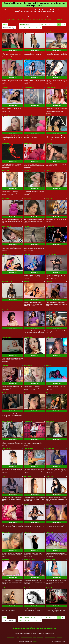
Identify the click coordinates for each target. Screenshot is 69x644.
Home (5, 25)
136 (50, 25)
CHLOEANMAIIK (51, 254)
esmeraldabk (6, 143)
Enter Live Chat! (12, 50)
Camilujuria (28, 171)
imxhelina (5, 588)
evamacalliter (6, 32)
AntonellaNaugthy (30, 560)
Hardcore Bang (11, 20)
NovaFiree (27, 282)
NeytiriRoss (50, 115)
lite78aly (49, 171)
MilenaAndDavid (7, 282)
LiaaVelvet (49, 310)
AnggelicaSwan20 (52, 560)
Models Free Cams (50, 20)
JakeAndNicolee (29, 88)
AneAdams (27, 477)
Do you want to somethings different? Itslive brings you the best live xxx (34, 628)
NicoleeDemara (51, 226)
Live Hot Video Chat (26, 20)
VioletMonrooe (29, 310)
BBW (18, 20)
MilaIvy (48, 393)
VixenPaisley (28, 115)
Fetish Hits (35, 641)
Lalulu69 (5, 477)
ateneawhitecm (29, 337)
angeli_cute (50, 532)
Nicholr (26, 393)
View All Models (25, 25)
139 (63, 25)
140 (21, 28)
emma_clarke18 (7, 59)
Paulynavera (28, 199)
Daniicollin (5, 310)
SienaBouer (50, 477)
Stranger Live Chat (38, 20)
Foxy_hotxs (50, 199)
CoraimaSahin (50, 88)
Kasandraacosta (7, 337)
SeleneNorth (50, 421)
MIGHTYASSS (6, 199)
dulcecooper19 (51, 504)
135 (46, 25)
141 (25, 28)
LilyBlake (5, 366)
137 (55, 25)
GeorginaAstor (7, 448)
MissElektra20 (28, 421)
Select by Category (9, 28)
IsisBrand (5, 88)
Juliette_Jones (7, 226)
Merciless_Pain (51, 59)
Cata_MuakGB (28, 448)
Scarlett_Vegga (51, 448)
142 (29, 28)
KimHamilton (6, 171)
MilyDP (4, 504)
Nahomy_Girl (28, 32)
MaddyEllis (49, 337)
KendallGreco (28, 366)
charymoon (28, 254)
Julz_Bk (27, 504)
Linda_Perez (28, 532)
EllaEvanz (49, 282)
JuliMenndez (28, 143)
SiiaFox (48, 366)
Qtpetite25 (27, 588)
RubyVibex (5, 393)
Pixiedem (49, 143)
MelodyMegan (6, 115)
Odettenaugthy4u (7, 421)
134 (42, 25)
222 (37, 28)
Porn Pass (59, 20)
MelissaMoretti (51, 588)
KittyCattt (27, 59)
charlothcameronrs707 (53, 32)
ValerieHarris (6, 532)
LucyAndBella (6, 254)
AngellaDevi (6, 560)
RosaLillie (27, 226)
